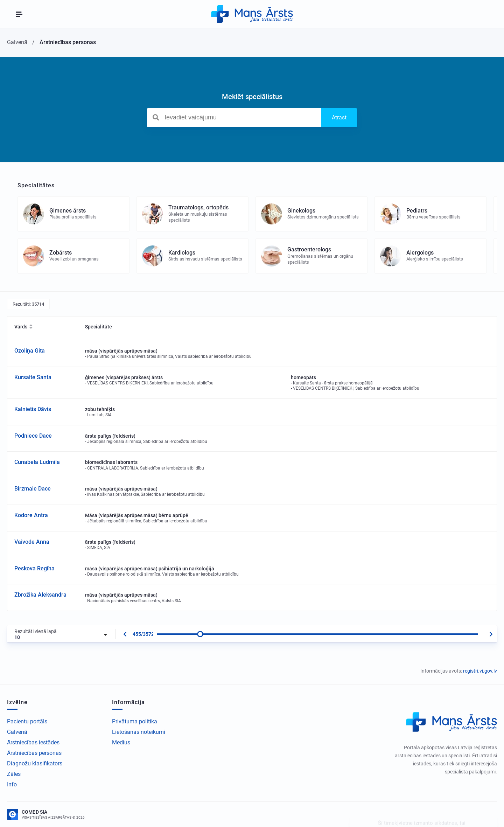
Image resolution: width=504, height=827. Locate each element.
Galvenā (17, 732)
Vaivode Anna (32, 542)
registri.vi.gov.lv (480, 671)
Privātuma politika (135, 721)
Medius (121, 742)
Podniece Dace (33, 436)
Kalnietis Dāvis (33, 409)
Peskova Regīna (34, 568)
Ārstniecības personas (34, 753)
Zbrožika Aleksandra (40, 595)
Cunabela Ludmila (37, 462)
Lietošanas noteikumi (139, 732)
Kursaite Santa (33, 377)
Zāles (14, 774)
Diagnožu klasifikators (35, 763)
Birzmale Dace (33, 489)
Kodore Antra (31, 515)
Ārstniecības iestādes (33, 742)
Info (12, 784)
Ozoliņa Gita (30, 351)
